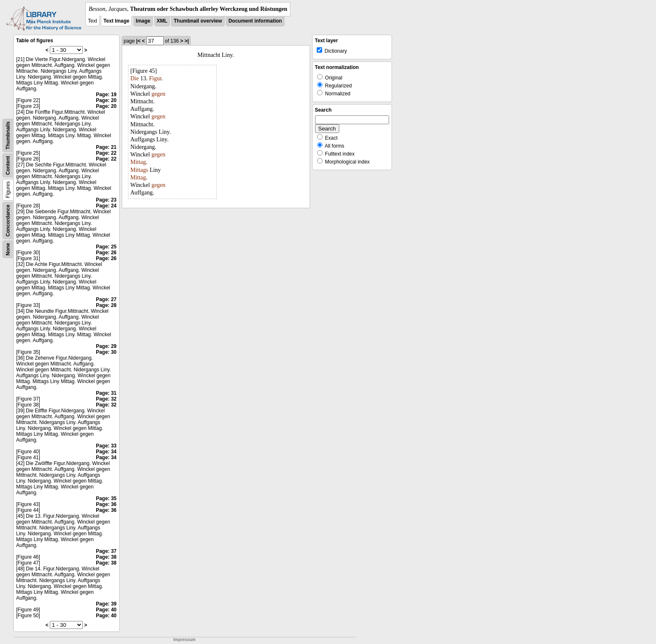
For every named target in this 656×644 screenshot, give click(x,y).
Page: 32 (106, 399)
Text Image (116, 21)
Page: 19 (106, 95)
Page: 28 (106, 305)
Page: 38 (106, 557)
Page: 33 (106, 446)
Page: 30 (106, 352)
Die (135, 78)
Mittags (140, 170)
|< (138, 41)
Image (143, 21)
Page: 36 (106, 504)
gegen (158, 94)
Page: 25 (106, 247)
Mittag (138, 162)
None (8, 249)
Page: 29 (106, 346)
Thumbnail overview (198, 21)
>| (187, 41)
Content (8, 165)
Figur (155, 78)
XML (162, 21)
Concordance (8, 221)
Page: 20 (106, 100)
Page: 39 (106, 604)
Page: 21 (106, 147)
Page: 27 (106, 299)
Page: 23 (106, 200)
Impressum (184, 640)
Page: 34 (106, 452)
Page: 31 (106, 393)
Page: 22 (106, 153)
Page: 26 (106, 253)
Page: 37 (106, 551)
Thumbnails (8, 135)
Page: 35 (106, 498)
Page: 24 (106, 206)
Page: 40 (106, 610)
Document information (255, 21)
